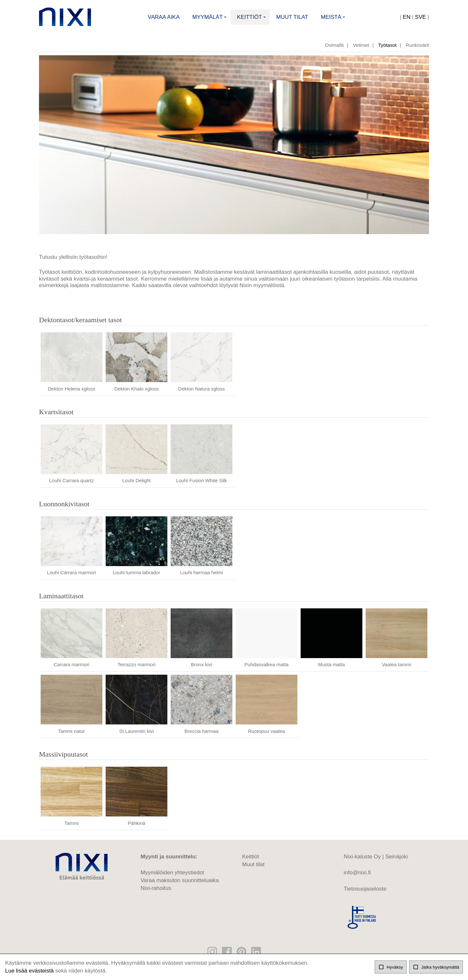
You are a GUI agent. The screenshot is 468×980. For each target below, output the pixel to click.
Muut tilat (292, 18)
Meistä (334, 20)
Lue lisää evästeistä (29, 971)
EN (407, 18)
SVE (421, 18)
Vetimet (361, 49)
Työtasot (388, 49)
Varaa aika (164, 18)
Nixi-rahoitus (156, 892)
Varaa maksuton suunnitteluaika (180, 884)
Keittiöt (252, 20)
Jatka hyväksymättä (436, 967)
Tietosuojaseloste (365, 892)
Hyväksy (391, 967)
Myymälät (210, 20)
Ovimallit (334, 49)
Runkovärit (417, 49)
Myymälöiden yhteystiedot (173, 876)
